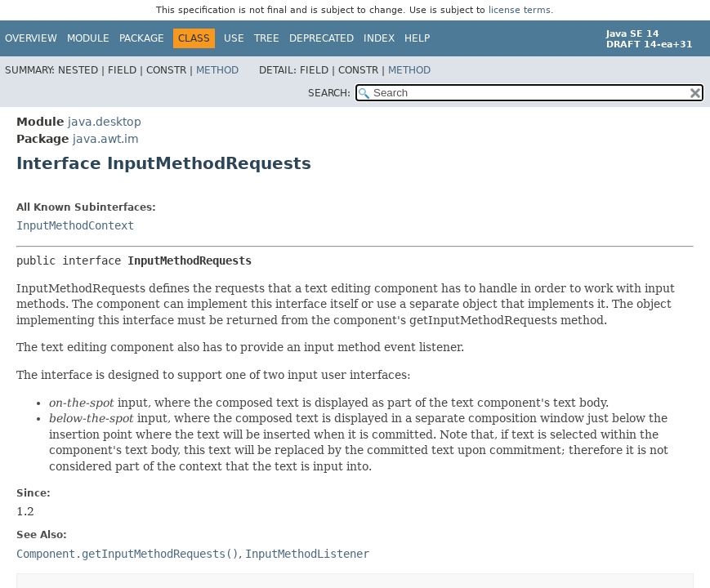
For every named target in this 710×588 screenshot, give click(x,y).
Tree (267, 38)
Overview (31, 38)
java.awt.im (106, 139)
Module (88, 38)
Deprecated (322, 38)
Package (142, 38)
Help (417, 38)
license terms (520, 10)
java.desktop (105, 122)
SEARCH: (329, 93)
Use (234, 38)
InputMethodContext (75, 225)
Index (379, 38)
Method (217, 70)
